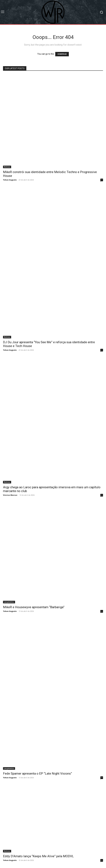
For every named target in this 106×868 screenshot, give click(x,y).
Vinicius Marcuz (10, 495)
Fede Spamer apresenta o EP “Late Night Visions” (37, 774)
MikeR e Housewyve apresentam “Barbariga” (34, 607)
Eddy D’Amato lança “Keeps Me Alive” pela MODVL (38, 856)
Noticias (7, 167)
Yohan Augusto (10, 180)
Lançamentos (9, 602)
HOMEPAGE (62, 54)
